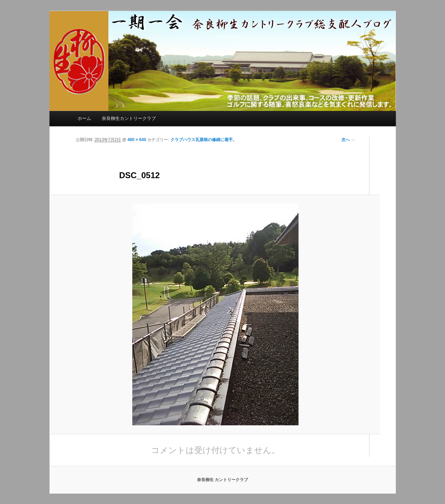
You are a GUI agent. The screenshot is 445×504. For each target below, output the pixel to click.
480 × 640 (137, 140)
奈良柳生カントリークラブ (129, 118)
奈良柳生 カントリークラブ (222, 480)
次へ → (348, 140)
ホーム (84, 118)
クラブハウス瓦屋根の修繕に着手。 (204, 140)
